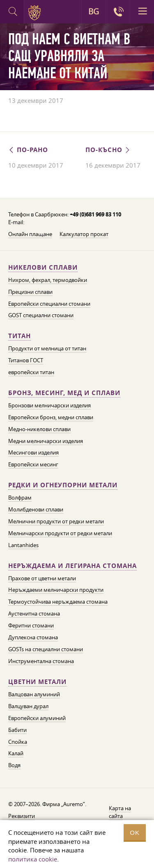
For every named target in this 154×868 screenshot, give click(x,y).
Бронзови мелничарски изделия (49, 405)
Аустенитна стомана (34, 614)
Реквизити (22, 816)
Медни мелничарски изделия (46, 441)
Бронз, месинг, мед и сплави (64, 393)
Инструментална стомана (41, 661)
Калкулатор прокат (84, 234)
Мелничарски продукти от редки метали (60, 533)
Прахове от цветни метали (42, 578)
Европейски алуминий (37, 718)
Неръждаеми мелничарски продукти (56, 590)
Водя (14, 765)
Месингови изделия (33, 452)
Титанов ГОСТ (26, 360)
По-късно (108, 150)
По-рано (28, 150)
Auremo (36, 13)
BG (94, 11)
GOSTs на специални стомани (46, 649)
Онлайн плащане (30, 234)
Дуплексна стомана (33, 637)
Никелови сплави (43, 267)
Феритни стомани (31, 625)
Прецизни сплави (30, 292)
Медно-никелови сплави (39, 429)
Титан (20, 336)
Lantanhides (23, 545)
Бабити (17, 730)
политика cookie (33, 859)
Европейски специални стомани (49, 304)
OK (135, 833)
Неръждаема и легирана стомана (72, 566)
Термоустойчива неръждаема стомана (58, 602)
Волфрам (20, 498)
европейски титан (31, 372)
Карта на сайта (120, 812)
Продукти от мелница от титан (47, 348)
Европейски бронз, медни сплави (51, 417)
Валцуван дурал (28, 706)
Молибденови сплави (36, 509)
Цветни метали (37, 682)
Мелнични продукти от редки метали (56, 521)
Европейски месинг (33, 464)
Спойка (18, 742)
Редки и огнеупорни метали (63, 485)
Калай (16, 753)
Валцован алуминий (34, 694)
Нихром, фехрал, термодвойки (48, 280)
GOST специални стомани (41, 315)
